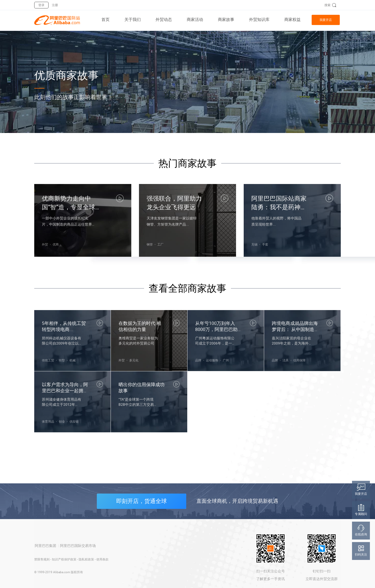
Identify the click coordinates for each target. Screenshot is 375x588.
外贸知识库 (259, 20)
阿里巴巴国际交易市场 (78, 546)
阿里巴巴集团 (45, 546)
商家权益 (292, 20)
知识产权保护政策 (64, 559)
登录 (41, 5)
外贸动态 (164, 20)
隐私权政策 (86, 559)
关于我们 (133, 20)
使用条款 (102, 559)
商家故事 (226, 20)
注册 (55, 5)
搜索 (327, 5)
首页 (106, 20)
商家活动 (195, 20)
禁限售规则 (42, 559)
